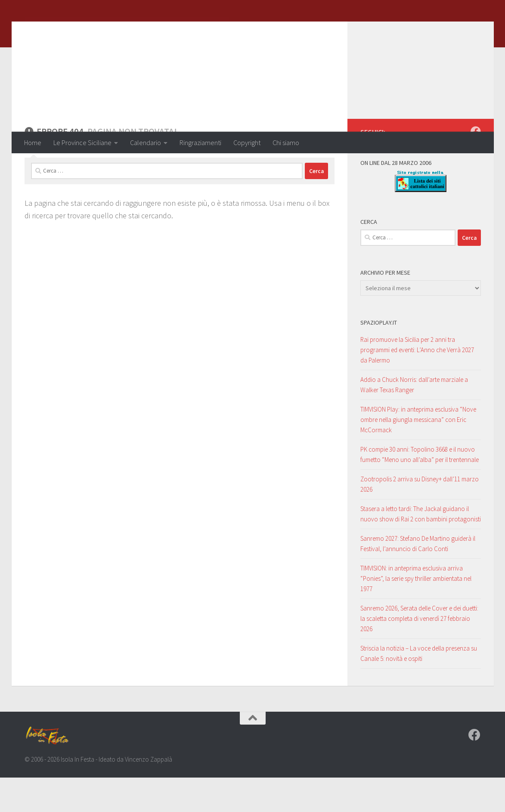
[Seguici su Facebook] (476, 166)
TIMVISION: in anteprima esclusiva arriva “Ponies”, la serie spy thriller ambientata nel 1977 (416, 613)
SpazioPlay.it (379, 357)
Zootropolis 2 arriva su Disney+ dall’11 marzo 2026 (420, 519)
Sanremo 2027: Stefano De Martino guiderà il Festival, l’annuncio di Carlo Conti (418, 578)
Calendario (146, 143)
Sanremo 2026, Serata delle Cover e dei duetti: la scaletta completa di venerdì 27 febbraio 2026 (419, 653)
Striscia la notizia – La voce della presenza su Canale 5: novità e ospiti (419, 688)
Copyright (247, 143)
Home (33, 143)
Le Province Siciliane (82, 143)
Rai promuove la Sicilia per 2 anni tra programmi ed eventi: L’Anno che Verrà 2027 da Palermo (417, 384)
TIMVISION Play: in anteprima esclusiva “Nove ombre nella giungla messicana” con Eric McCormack (418, 454)
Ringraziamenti (200, 143)
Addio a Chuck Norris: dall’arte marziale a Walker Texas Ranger (414, 419)
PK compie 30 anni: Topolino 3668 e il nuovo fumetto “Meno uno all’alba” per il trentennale (420, 489)
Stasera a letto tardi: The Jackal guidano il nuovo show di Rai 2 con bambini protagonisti (421, 548)
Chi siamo (286, 143)
